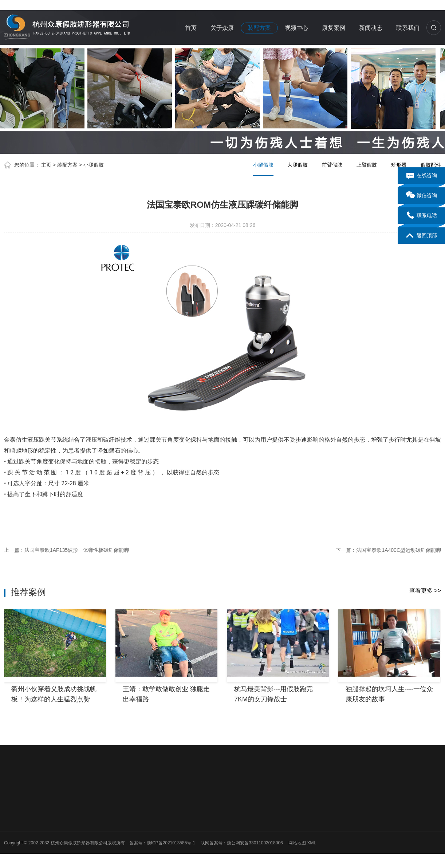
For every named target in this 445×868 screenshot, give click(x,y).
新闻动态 (371, 28)
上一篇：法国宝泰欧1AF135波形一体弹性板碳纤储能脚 (66, 550)
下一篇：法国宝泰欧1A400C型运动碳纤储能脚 (388, 550)
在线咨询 (422, 176)
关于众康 (222, 28)
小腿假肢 (94, 165)
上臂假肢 (367, 165)
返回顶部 (422, 236)
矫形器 (399, 165)
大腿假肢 (298, 165)
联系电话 (422, 216)
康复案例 (334, 28)
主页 (46, 165)
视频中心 (296, 28)
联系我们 (408, 28)
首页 (191, 28)
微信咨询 (422, 196)
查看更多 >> (425, 591)
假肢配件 (431, 165)
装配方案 (259, 28)
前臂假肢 (332, 165)
